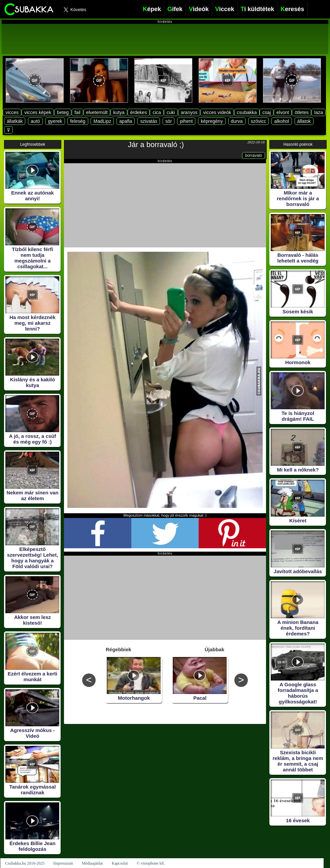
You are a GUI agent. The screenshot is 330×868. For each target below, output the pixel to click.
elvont (283, 112)
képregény (212, 121)
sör (169, 121)
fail (77, 112)
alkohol (282, 121)
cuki (171, 112)
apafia (126, 121)
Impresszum (63, 863)
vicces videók (217, 112)
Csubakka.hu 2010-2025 (25, 863)
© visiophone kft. (151, 863)
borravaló (254, 155)
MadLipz (102, 121)
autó (35, 121)
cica (157, 112)
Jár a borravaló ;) (156, 145)
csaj (267, 112)
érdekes (139, 112)
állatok (304, 121)
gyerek (55, 121)
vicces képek (38, 112)
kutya (119, 112)
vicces (12, 112)
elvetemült (97, 112)
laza (319, 112)
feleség (78, 121)
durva (237, 121)
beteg (63, 112)
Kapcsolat (120, 863)
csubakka (247, 112)
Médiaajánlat (92, 863)
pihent (186, 121)
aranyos (189, 112)
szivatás (149, 121)
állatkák (15, 121)
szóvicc (259, 121)
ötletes (302, 112)
